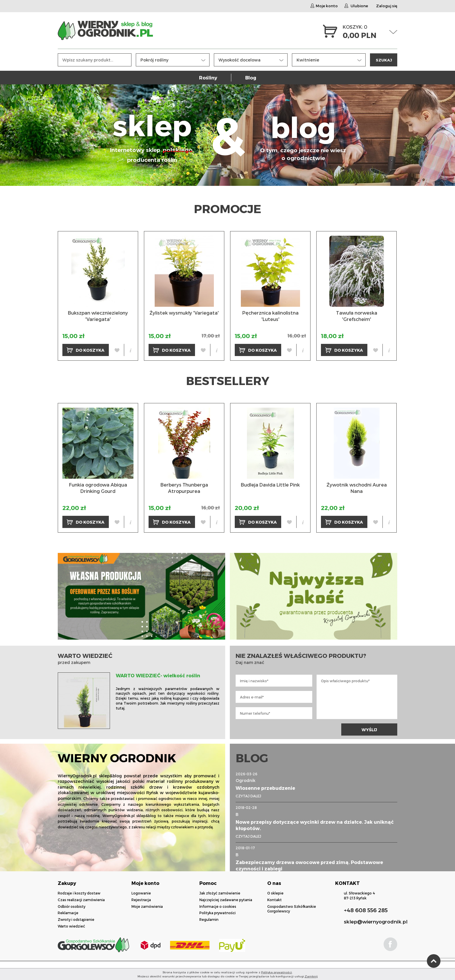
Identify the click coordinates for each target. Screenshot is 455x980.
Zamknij (311, 976)
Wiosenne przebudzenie (265, 788)
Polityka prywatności (217, 913)
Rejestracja (141, 900)
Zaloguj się (387, 6)
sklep (152, 136)
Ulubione (356, 6)
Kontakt (275, 900)
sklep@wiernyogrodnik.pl (376, 921)
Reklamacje (68, 913)
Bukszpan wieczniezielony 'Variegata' (98, 316)
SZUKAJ (384, 60)
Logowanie (141, 893)
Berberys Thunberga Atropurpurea (184, 488)
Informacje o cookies (218, 906)
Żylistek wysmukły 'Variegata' (184, 313)
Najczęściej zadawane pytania (226, 900)
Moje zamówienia (147, 906)
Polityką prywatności (277, 972)
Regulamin (209, 919)
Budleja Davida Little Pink (270, 485)
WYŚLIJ (369, 730)
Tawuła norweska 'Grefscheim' (357, 316)
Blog (251, 78)
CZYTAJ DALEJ (248, 796)
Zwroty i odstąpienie (76, 919)
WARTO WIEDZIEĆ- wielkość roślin (158, 675)
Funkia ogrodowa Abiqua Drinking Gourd (98, 488)
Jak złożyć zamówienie (220, 893)
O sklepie (275, 893)
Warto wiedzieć (71, 926)
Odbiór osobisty (72, 906)
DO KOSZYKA (86, 350)
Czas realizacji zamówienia (81, 900)
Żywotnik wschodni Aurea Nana (357, 488)
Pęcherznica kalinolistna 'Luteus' (270, 316)
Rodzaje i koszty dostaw (79, 893)
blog (303, 136)
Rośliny (208, 78)
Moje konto (324, 6)
